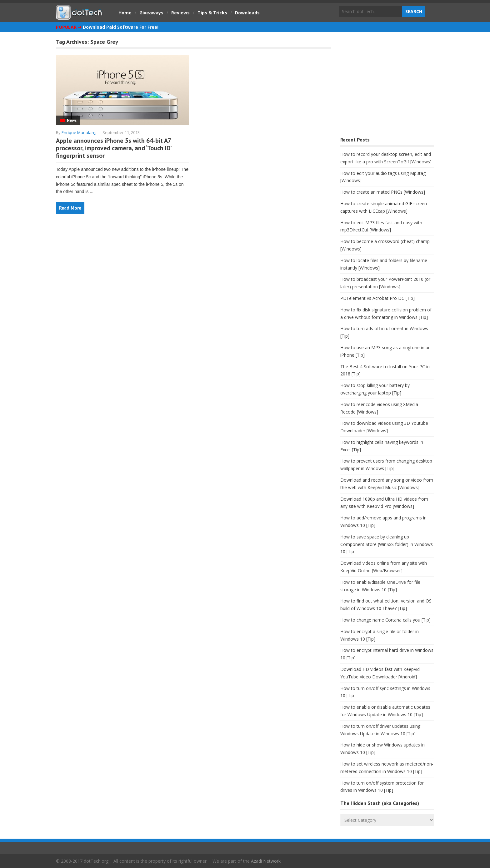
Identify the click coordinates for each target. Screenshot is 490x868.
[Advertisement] (387, 86)
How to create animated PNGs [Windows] (383, 192)
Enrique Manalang (79, 132)
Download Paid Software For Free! (121, 27)
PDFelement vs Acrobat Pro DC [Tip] (377, 298)
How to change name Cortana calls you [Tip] (385, 620)
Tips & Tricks (212, 13)
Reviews (180, 13)
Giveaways (151, 13)
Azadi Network (266, 861)
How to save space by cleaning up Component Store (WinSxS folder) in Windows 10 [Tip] (387, 544)
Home (125, 13)
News (72, 120)
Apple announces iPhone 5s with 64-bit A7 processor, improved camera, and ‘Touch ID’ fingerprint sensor (113, 148)
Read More (70, 208)
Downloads (247, 13)
